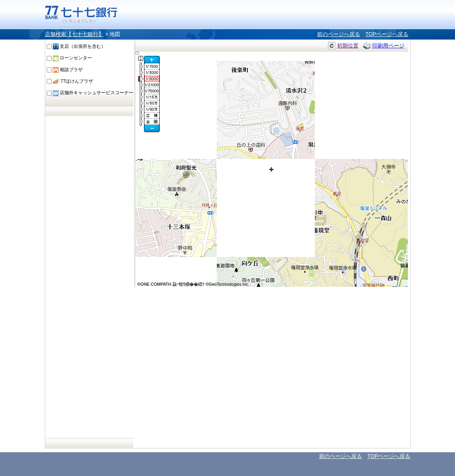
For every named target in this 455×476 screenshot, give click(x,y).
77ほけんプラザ (73, 81)
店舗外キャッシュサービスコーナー (93, 93)
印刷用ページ (388, 46)
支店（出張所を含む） (79, 46)
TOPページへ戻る (387, 34)
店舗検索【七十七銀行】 (74, 34)
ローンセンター (72, 58)
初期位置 (348, 46)
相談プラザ (68, 70)
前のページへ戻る (339, 34)
